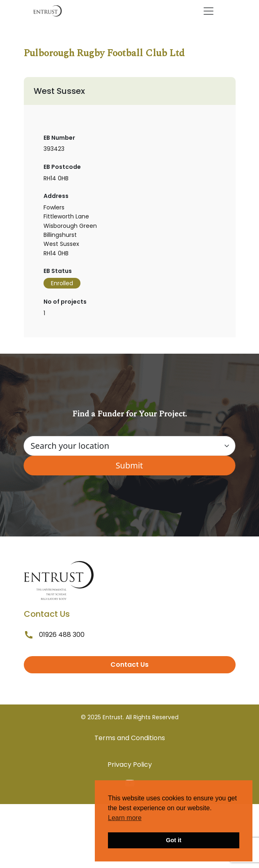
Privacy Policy (130, 765)
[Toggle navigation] (209, 11)
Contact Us (129, 665)
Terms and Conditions (130, 738)
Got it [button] (174, 840)
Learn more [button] (125, 818)
